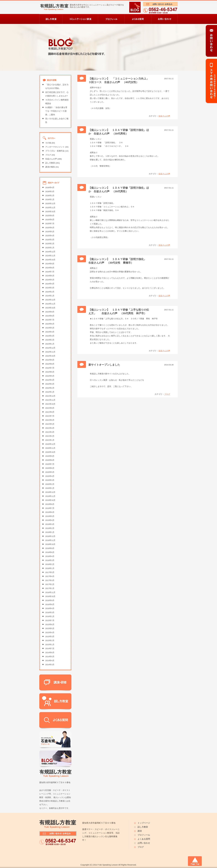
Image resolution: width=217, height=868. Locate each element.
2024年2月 (50, 292)
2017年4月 (50, 576)
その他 (48, 143)
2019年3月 (50, 524)
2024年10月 (50, 260)
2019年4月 (50, 520)
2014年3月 (50, 665)
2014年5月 (50, 657)
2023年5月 (50, 328)
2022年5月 (50, 376)
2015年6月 (50, 624)
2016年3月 (50, 612)
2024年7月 (50, 272)
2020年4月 (50, 476)
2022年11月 (50, 352)
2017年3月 (50, 580)
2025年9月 (50, 216)
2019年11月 (50, 496)
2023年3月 (50, 336)
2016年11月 (50, 592)
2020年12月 (50, 444)
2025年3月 (50, 240)
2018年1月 (50, 568)
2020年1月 (50, 488)
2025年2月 (50, 244)
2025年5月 (50, 232)
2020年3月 (50, 480)
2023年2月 (50, 340)
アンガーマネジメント (55, 147)
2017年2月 (50, 584)
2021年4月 (50, 428)
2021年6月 (50, 420)
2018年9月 (50, 548)
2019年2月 (50, 528)
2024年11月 (50, 256)
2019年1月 (50, 532)
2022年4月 (50, 380)
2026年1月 (50, 200)
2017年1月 (50, 588)
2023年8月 (50, 316)
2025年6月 (50, 228)
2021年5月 (50, 424)
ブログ (167, 394)
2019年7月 (50, 508)
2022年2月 (50, 388)
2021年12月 (50, 396)
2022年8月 (50, 364)
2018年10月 (50, 544)
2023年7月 (50, 320)
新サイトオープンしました (104, 365)
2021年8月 (50, 412)
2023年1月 (50, 344)
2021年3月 (50, 432)
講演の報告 (50, 167)
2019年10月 (50, 500)
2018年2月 (50, 564)
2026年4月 (50, 188)
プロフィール (144, 835)
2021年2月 (50, 436)
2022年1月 (50, 392)
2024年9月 (50, 264)
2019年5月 (50, 516)
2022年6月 (50, 372)
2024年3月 (50, 288)
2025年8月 (50, 220)
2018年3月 (50, 560)
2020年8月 (50, 460)
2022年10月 (50, 356)
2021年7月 (50, 416)
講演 (140, 831)
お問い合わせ (144, 843)
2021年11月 (50, 400)
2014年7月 (50, 649)
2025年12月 (50, 204)
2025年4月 (50, 236)
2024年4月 (50, 284)
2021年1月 (50, 440)
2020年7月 (50, 464)
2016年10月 (50, 596)
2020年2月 (50, 484)
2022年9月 (50, 360)
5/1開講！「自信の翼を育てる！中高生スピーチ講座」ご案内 (56, 111)
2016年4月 (50, 608)
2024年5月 (50, 280)
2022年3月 (50, 384)
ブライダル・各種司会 (55, 151)
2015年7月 (50, 620)
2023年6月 (50, 324)
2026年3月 (50, 192)
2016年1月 (50, 616)
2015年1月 (50, 645)
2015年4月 (50, 633)
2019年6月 (50, 512)
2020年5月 (50, 472)
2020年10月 (50, 452)
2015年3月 (50, 637)
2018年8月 (50, 552)
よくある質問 (144, 839)
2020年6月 (50, 468)
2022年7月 (50, 368)
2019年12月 (50, 492)
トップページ (144, 823)
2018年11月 (50, 540)
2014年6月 (50, 653)
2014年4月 (50, 661)
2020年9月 (50, 456)
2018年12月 (50, 536)
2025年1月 (50, 248)
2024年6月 (50, 276)
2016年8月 (50, 604)
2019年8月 (50, 504)
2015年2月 (50, 641)
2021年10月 (50, 404)
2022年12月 (50, 348)
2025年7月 (50, 224)
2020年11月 (50, 448)
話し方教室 (50, 163)
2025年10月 (50, 212)
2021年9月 (50, 408)
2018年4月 (50, 556)
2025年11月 (50, 208)
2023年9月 (50, 312)
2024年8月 (50, 268)
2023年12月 (50, 300)
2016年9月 (50, 600)
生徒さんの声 (164, 116)
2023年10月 (50, 308)
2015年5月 (50, 629)
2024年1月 (50, 296)
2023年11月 (50, 304)
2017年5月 (50, 572)
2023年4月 (50, 332)
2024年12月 (50, 252)
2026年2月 (50, 196)
